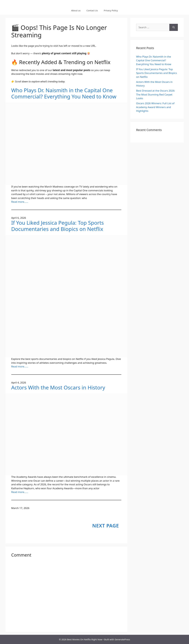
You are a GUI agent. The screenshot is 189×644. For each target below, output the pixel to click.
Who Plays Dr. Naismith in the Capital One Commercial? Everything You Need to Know (64, 93)
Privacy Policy (111, 10)
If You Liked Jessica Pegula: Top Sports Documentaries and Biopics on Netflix (58, 226)
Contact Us (92, 10)
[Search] (174, 27)
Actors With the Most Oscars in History (58, 388)
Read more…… (20, 202)
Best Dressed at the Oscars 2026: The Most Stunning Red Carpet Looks (156, 94)
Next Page (106, 526)
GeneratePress (122, 639)
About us (76, 10)
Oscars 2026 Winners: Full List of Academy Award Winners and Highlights (155, 107)
